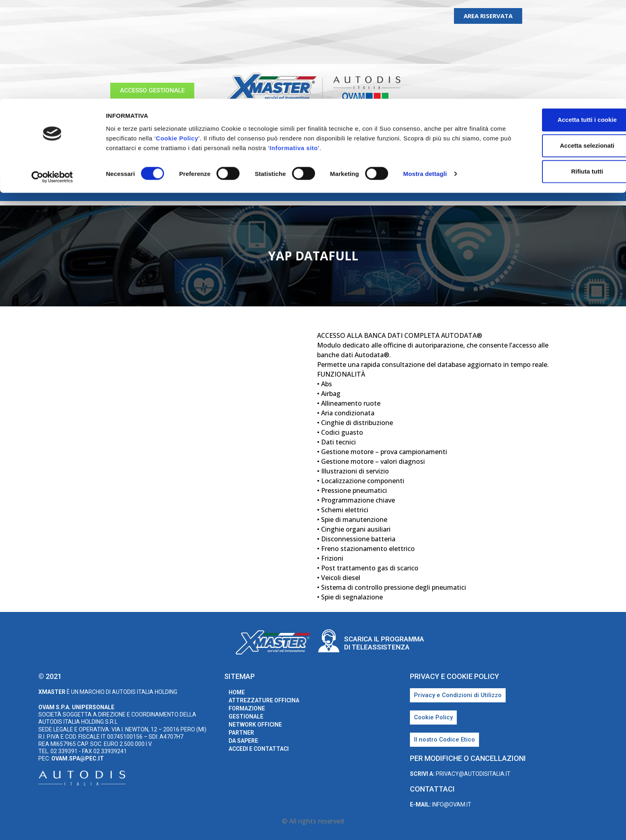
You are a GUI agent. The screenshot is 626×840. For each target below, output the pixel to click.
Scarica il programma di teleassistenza (384, 643)
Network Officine (341, 189)
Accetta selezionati (558, 47)
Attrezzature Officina (164, 189)
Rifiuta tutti (558, 72)
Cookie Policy (215, 39)
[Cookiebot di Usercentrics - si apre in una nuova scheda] (52, 78)
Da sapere (436, 189)
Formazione (233, 189)
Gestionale (283, 189)
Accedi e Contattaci (497, 189)
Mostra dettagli (425, 75)
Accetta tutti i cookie (559, 21)
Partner (395, 189)
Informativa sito (364, 49)
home (105, 189)
